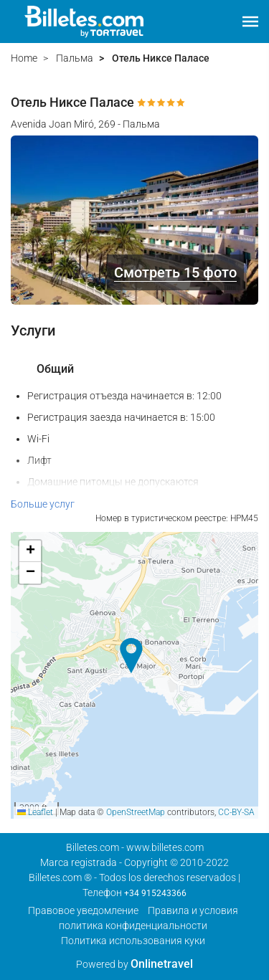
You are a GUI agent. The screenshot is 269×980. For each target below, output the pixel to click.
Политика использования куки (133, 941)
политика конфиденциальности (133, 926)
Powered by (134, 964)
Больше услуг (43, 504)
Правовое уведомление (83, 910)
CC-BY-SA (236, 812)
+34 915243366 (155, 893)
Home (24, 58)
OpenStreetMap (136, 812)
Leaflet (35, 812)
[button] (250, 22)
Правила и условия (193, 910)
